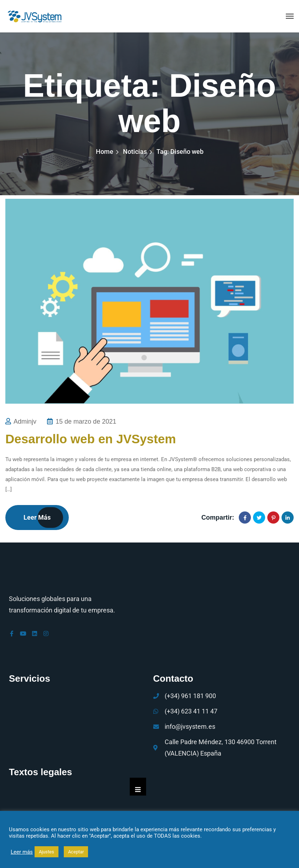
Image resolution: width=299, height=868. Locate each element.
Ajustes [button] (47, 852)
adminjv (25, 422)
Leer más (37, 517)
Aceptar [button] (76, 852)
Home (105, 152)
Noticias (135, 152)
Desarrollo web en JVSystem (91, 439)
